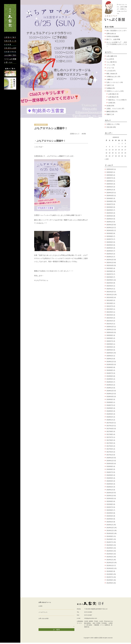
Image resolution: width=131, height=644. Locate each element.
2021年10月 (110, 297)
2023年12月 (110, 225)
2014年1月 (110, 560)
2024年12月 (110, 193)
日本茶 (110, 103)
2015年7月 (110, 507)
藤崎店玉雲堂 (111, 111)
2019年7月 (110, 373)
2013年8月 (110, 574)
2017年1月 (110, 455)
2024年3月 (110, 216)
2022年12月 (110, 260)
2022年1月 (110, 289)
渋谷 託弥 (109, 127)
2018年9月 (110, 399)
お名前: (41, 606)
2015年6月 (110, 510)
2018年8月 (110, 402)
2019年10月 (110, 364)
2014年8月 (110, 539)
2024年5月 (110, 210)
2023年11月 (110, 228)
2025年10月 (110, 169)
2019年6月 (110, 376)
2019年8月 (110, 370)
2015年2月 (110, 522)
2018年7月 (110, 405)
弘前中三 (109, 85)
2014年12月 (110, 528)
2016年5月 (110, 478)
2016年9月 (110, 466)
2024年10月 (110, 196)
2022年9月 (110, 268)
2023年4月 (110, 248)
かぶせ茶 (109, 59)
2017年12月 (110, 423)
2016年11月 (110, 461)
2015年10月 (110, 498)
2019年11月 (110, 362)
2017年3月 (110, 449)
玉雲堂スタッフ (75, 134)
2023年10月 (110, 230)
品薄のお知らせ (111, 33)
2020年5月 (110, 347)
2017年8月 (110, 434)
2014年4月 (110, 551)
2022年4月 (110, 283)
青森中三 (109, 114)
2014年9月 (110, 536)
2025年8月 (110, 175)
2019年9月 (110, 367)
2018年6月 (110, 408)
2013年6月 (110, 580)
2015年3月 (110, 519)
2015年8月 (110, 504)
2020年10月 (110, 332)
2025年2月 (110, 187)
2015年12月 (110, 493)
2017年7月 (110, 437)
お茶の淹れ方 (112, 94)
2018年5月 (110, 411)
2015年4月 (110, 516)
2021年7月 (110, 306)
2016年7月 (110, 472)
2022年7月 (110, 274)
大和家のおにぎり (112, 77)
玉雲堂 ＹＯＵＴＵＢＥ (114, 109)
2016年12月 (110, 458)
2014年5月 (110, 548)
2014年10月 (110, 533)
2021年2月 (110, 321)
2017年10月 (110, 429)
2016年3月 (110, 484)
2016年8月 (110, 469)
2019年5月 (110, 379)
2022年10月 (110, 265)
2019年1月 (110, 388)
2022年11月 (110, 263)
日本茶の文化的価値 (113, 36)
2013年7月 (110, 577)
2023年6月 (110, 242)
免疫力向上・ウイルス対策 (116, 100)
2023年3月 (110, 251)
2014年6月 (110, 545)
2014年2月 (110, 557)
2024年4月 (110, 213)
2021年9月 (110, 300)
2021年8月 (110, 303)
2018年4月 (110, 414)
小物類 (109, 79)
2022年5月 (110, 280)
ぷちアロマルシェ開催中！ (51, 128)
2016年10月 (110, 464)
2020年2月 (110, 356)
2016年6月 (110, 475)
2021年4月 (110, 315)
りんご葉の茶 (111, 62)
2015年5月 (110, 513)
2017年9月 (110, 431)
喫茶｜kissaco (111, 74)
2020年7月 (110, 341)
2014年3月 (110, 554)
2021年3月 (110, 318)
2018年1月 (110, 420)
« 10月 (107, 159)
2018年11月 (110, 394)
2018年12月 (110, 391)
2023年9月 (110, 233)
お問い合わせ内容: (44, 618)
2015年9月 (110, 501)
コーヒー (109, 68)
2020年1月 (110, 359)
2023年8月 (110, 236)
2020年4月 (110, 350)
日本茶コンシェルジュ (113, 91)
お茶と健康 (110, 56)
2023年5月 (110, 245)
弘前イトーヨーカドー (113, 82)
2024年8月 (110, 201)
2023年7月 (110, 239)
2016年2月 (110, 487)
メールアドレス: (43, 612)
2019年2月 (110, 385)
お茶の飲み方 (112, 97)
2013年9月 (110, 571)
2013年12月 (110, 563)
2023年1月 (110, 257)
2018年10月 (110, 397)
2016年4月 (110, 481)
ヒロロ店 (109, 71)
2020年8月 (110, 338)
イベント (109, 65)
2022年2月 (110, 286)
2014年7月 (110, 542)
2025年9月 (110, 172)
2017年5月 (110, 443)
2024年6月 (110, 207)
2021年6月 (110, 309)
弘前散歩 (109, 88)
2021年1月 (110, 324)
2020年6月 (110, 344)
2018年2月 (110, 417)
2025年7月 (110, 178)
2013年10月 (110, 568)
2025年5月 (110, 181)
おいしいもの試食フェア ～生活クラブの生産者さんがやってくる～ (117, 44)
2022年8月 (110, 271)
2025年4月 (110, 184)
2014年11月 (110, 531)
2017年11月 (110, 426)
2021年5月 (110, 312)
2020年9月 (110, 335)
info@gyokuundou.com (91, 618)
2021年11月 (110, 295)
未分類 (84, 134)
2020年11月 (110, 330)
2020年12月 (110, 327)
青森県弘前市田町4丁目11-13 (99, 609)
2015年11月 (110, 496)
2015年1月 (110, 525)
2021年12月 (110, 292)
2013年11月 (110, 565)
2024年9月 (110, 198)
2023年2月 (110, 254)
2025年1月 (110, 190)
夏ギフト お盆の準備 (113, 39)
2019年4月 (110, 382)
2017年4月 (110, 446)
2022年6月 (110, 277)
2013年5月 (110, 583)
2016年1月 (110, 490)
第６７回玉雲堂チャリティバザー (117, 31)
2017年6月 (110, 440)
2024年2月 (110, 219)
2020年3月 (110, 353)
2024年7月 (110, 204)
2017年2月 (110, 452)
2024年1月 (110, 222)
